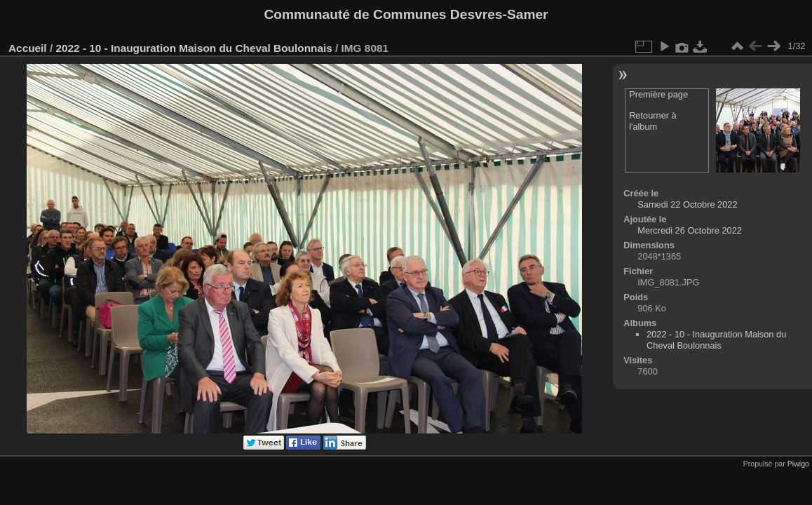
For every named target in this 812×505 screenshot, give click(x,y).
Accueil (28, 48)
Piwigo (798, 464)
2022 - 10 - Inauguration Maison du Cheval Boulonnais (194, 48)
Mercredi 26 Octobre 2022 (690, 230)
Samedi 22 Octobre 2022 (687, 204)
